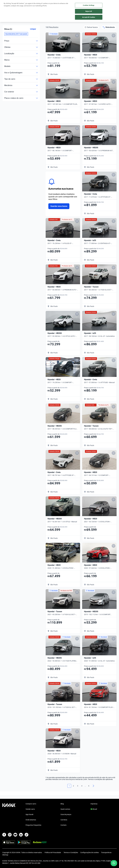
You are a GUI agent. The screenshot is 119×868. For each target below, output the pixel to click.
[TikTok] (26, 835)
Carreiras (64, 820)
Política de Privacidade (53, 852)
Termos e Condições (71, 852)
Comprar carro (31, 804)
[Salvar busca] (91, 27)
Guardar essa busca (59, 206)
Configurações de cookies (90, 852)
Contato (64, 825)
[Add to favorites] (77, 36)
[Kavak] (6, 3)
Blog (62, 804)
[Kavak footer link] (9, 815)
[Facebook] (4, 835)
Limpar (33, 29)
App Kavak (29, 814)
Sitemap (5, 855)
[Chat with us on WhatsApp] (114, 863)
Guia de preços (66, 814)
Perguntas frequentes (33, 825)
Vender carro (30, 809)
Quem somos (65, 809)
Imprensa (94, 804)
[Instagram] (10, 835)
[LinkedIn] (21, 835)
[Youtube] (15, 835)
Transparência (106, 852)
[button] (16, 34)
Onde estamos (31, 820)
